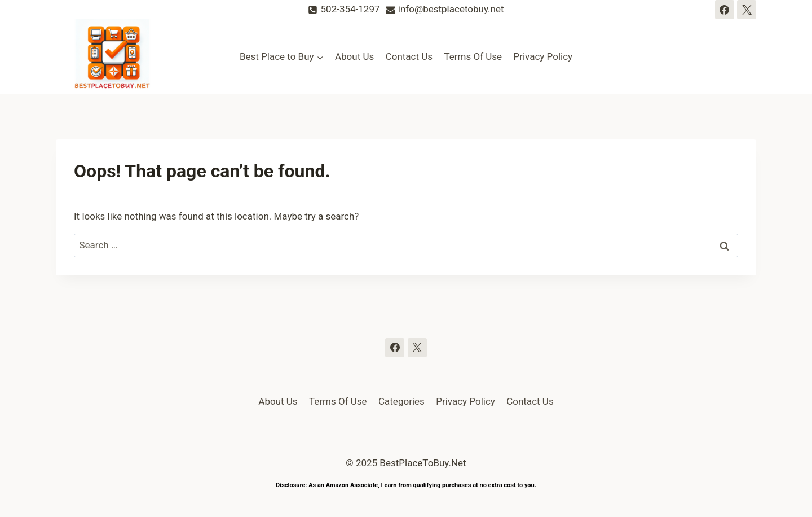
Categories (401, 401)
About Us (354, 56)
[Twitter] (747, 10)
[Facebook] (725, 10)
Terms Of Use (473, 56)
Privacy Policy (543, 56)
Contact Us (409, 56)
